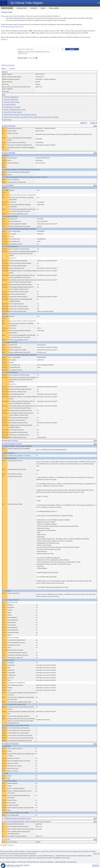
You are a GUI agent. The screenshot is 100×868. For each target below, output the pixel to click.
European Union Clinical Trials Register (14, 16)
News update (54, 8)
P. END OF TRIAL (7, 120)
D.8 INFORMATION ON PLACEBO (11, 107)
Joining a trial (22, 8)
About (43, 8)
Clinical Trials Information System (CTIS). (12, 27)
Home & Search (7, 8)
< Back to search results (8, 65)
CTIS (54, 856)
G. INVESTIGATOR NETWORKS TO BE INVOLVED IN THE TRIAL (19, 115)
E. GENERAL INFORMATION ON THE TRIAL (14, 110)
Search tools (32, 58)
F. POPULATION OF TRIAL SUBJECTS (12, 112)
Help (99, 3)
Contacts (34, 8)
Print (4, 69)
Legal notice (97, 854)
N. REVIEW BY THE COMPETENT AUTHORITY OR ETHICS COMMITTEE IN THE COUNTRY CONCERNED (30, 117)
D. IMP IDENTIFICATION (9, 105)
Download (12, 68)
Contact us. (10, 845)
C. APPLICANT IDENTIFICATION (11, 102)
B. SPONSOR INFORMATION (10, 100)
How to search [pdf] (23, 53)
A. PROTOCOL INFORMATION (10, 97)
